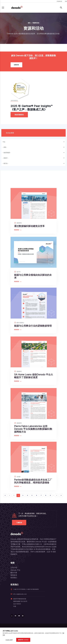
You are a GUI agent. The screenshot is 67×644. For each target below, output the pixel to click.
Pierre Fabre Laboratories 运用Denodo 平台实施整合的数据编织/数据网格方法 (33, 474)
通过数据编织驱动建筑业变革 (29, 266)
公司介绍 (14, 568)
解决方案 (14, 573)
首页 (29, 23)
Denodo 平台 (15, 570)
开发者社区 (59, 1)
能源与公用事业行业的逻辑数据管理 (33, 366)
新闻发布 (14, 575)
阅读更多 (18, 270)
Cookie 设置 (9, 640)
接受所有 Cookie (23, 640)
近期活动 (16, 65)
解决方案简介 (19, 363)
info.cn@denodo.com (19, 594)
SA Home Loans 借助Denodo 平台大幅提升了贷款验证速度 (34, 418)
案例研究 (18, 263)
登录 (66, 1)
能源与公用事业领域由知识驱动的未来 (33, 319)
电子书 (17, 314)
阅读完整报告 (19, 115)
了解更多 (19, 523)
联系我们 (14, 578)
